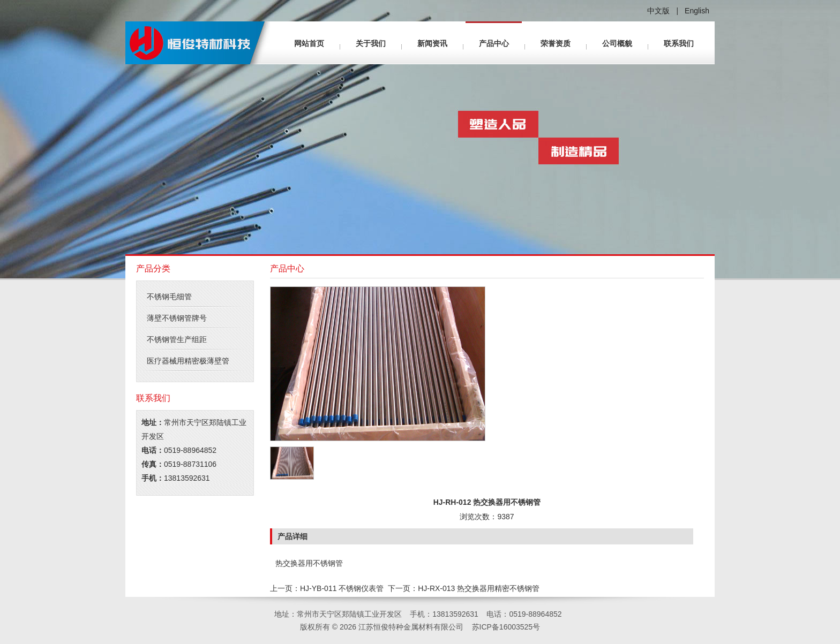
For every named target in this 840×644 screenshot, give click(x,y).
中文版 (658, 11)
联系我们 (679, 43)
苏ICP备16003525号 (506, 627)
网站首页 (309, 43)
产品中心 (494, 43)
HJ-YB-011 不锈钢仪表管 (342, 588)
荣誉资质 (556, 43)
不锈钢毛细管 (169, 297)
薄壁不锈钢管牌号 (177, 318)
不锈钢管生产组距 (177, 339)
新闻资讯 (432, 43)
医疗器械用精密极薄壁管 (188, 361)
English (697, 11)
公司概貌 (617, 43)
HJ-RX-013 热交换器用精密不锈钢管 (479, 588)
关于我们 (371, 43)
